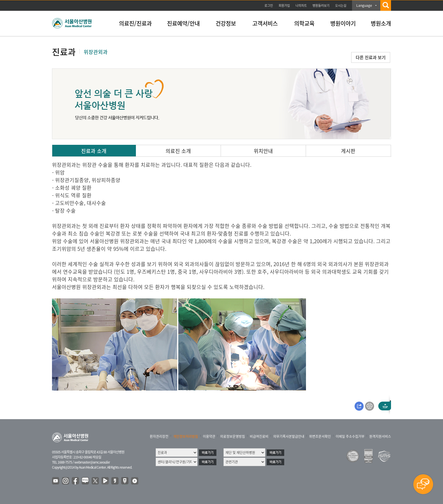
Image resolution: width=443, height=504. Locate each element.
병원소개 (381, 23)
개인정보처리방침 (186, 436)
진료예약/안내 (183, 23)
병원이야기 (343, 23)
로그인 (269, 6)
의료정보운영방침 (233, 436)
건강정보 (226, 23)
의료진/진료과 (135, 23)
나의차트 (301, 6)
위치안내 (263, 151)
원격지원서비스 (380, 436)
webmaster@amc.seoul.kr (92, 462)
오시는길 (341, 6)
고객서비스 (265, 23)
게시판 (348, 151)
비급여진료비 (259, 436)
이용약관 (209, 436)
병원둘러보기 (321, 6)
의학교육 (304, 23)
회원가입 (284, 6)
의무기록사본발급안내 (289, 436)
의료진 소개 (178, 151)
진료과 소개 (94, 151)
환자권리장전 (159, 436)
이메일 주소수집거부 (350, 436)
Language (364, 5)
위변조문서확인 (320, 436)
